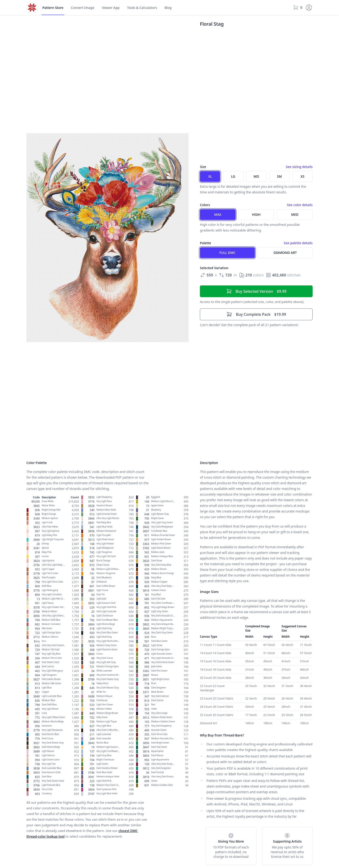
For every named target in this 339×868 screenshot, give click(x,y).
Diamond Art (285, 253)
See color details (300, 205)
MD (256, 176)
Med (295, 214)
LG (233, 176)
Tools (142, 8)
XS (303, 176)
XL (210, 176)
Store (53, 8)
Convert (83, 8)
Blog (168, 8)
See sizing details (299, 167)
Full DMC (227, 253)
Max (218, 214)
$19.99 (256, 314)
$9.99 (256, 291)
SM (280, 176)
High (256, 214)
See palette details (298, 243)
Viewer (111, 8)
